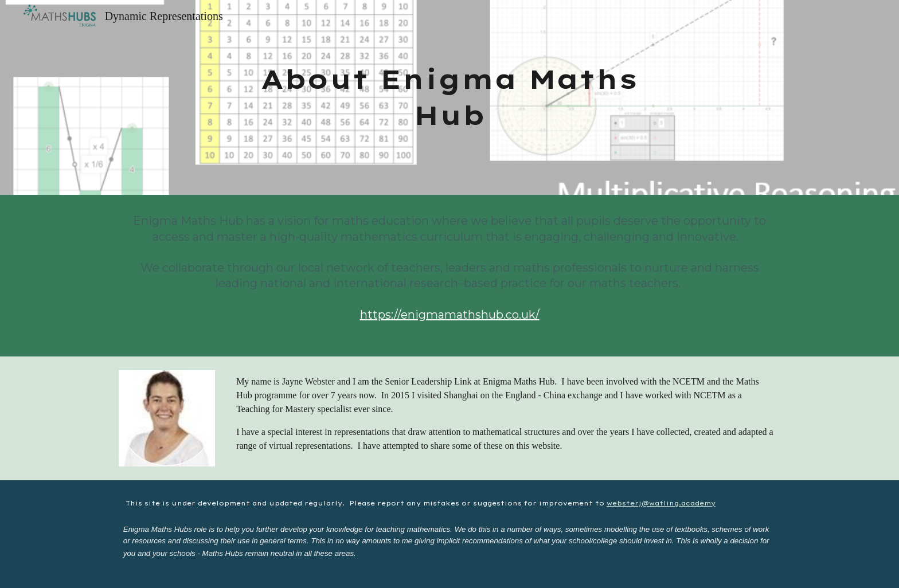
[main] (449, 97)
